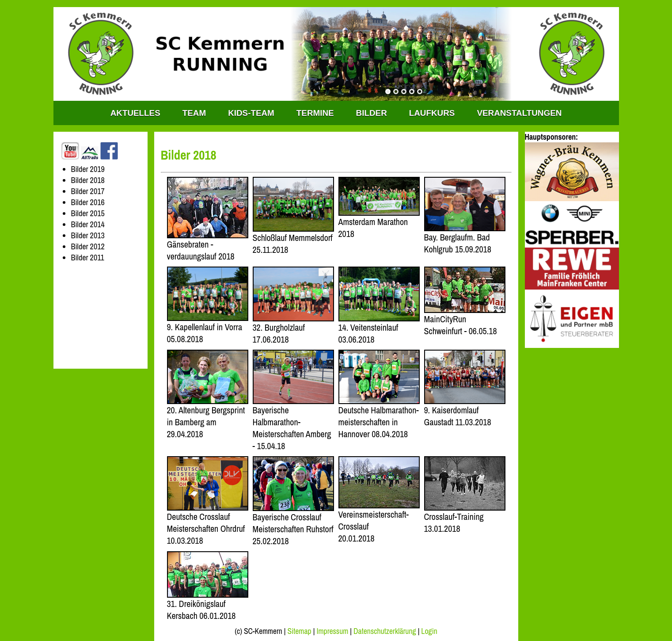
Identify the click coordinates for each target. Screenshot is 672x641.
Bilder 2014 (88, 224)
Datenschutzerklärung (385, 631)
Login (429, 631)
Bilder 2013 (88, 235)
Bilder (372, 113)
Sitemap (299, 631)
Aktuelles (135, 113)
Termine (315, 113)
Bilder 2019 (88, 169)
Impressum (332, 631)
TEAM (194, 113)
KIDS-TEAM (251, 113)
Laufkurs (432, 113)
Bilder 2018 (88, 180)
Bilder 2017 (88, 191)
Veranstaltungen (519, 113)
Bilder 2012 (88, 246)
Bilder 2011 (88, 258)
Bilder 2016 (88, 202)
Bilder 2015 (88, 213)
